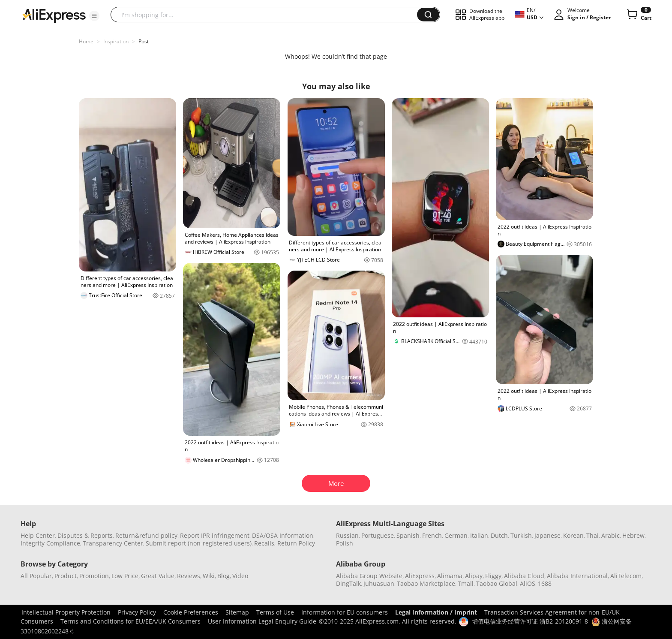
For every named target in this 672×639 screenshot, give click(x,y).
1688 (545, 583)
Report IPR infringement (215, 535)
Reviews (189, 576)
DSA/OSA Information (283, 535)
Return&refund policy (146, 535)
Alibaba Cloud (524, 576)
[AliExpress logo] (54, 15)
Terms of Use (275, 612)
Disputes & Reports (85, 535)
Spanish (408, 535)
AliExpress (420, 576)
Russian (347, 535)
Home (86, 41)
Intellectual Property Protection (66, 612)
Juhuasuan (379, 583)
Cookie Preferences (191, 612)
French (432, 535)
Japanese (547, 535)
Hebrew (633, 535)
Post (144, 41)
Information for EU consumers (345, 612)
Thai (592, 535)
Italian (479, 535)
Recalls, (265, 543)
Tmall (466, 583)
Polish (345, 543)
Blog (223, 576)
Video (240, 576)
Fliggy (493, 576)
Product (66, 576)
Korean (573, 535)
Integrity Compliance (50, 543)
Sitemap (237, 612)
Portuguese (378, 535)
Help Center (38, 535)
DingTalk (348, 583)
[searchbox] (267, 15)
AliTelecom (626, 576)
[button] (94, 16)
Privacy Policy (137, 612)
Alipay (474, 576)
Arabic (610, 535)
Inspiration (116, 41)
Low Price (125, 576)
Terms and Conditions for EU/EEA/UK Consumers (130, 621)
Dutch (499, 535)
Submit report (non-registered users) (199, 543)
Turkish (521, 535)
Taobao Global (497, 583)
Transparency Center (113, 543)
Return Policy (296, 543)
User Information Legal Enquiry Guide (262, 621)
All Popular (36, 576)
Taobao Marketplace (426, 583)
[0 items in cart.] (638, 15)
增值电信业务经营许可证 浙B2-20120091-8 (530, 621)
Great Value (158, 576)
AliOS (528, 583)
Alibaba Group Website (369, 576)
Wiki (209, 576)
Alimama (450, 576)
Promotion (94, 576)
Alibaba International (577, 576)
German (456, 535)
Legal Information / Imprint (436, 612)
